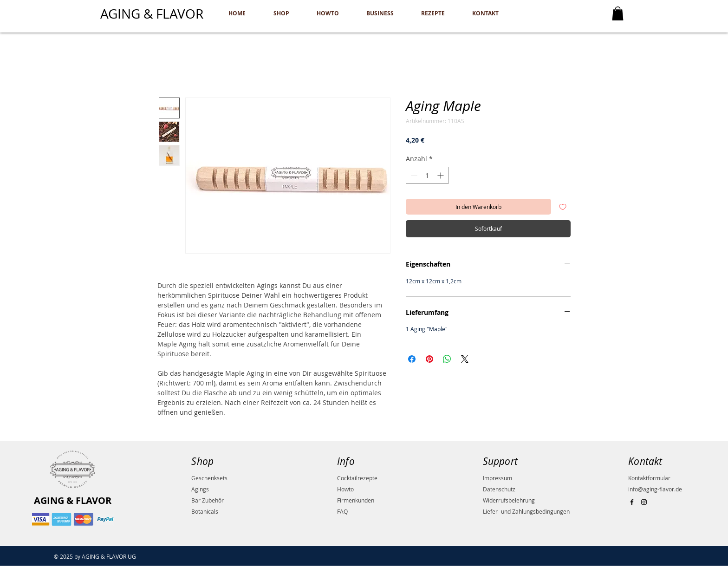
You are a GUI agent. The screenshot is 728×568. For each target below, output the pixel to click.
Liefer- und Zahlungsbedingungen (526, 511)
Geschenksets (209, 478)
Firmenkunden (356, 500)
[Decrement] (413, 175)
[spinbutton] (427, 175)
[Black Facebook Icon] (632, 502)
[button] (618, 13)
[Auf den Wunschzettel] (563, 207)
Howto (345, 489)
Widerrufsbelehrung (509, 500)
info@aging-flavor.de (655, 489)
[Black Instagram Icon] (644, 502)
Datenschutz (499, 489)
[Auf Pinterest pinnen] (429, 359)
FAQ (342, 511)
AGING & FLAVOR (73, 500)
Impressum (497, 478)
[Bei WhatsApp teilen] (447, 359)
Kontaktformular (649, 478)
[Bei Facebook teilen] (412, 359)
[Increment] (441, 175)
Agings (200, 489)
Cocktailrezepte (357, 478)
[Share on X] (465, 359)
